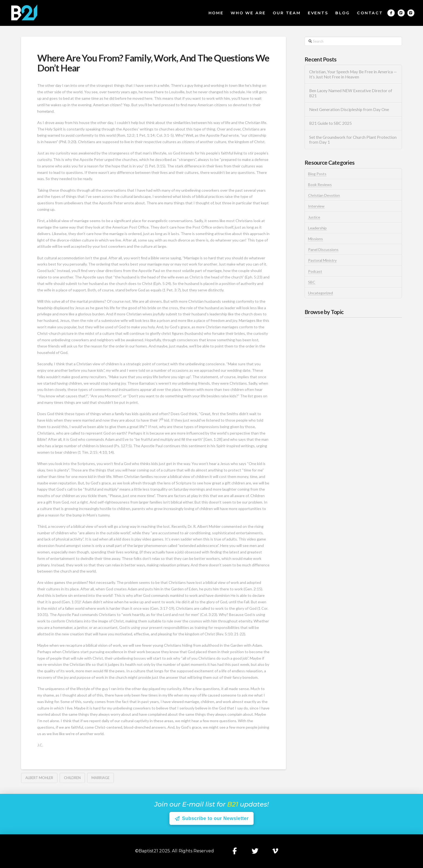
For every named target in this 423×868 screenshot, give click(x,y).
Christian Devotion (324, 195)
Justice (314, 217)
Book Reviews (320, 185)
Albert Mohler (39, 778)
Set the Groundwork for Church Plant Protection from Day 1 (353, 140)
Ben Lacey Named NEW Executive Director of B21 (351, 93)
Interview (316, 206)
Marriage (100, 778)
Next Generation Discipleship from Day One (349, 109)
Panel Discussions (323, 249)
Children (72, 778)
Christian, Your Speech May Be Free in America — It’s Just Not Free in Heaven (353, 74)
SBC (312, 282)
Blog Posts (317, 174)
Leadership (317, 228)
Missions (315, 239)
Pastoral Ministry (322, 260)
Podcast (315, 271)
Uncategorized (320, 293)
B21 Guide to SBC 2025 (330, 123)
